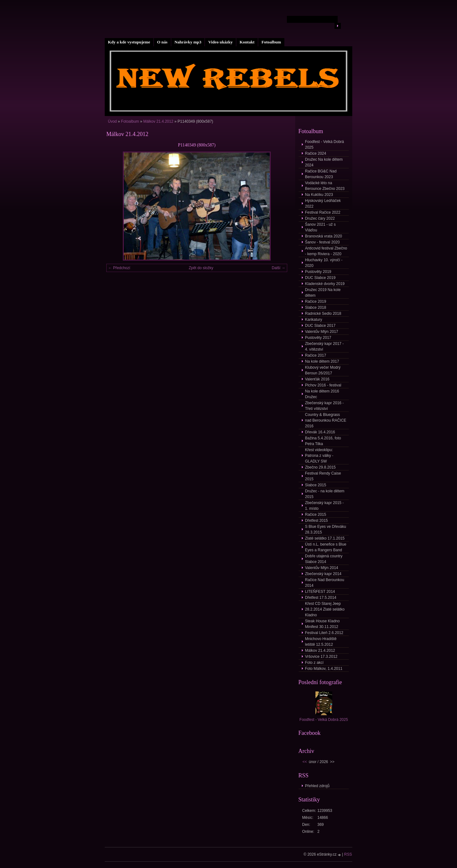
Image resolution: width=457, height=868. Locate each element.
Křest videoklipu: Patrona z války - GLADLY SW (319, 456)
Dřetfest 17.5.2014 (321, 598)
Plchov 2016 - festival (323, 385)
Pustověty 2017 (318, 338)
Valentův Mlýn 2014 (322, 568)
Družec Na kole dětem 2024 (324, 162)
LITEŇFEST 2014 (320, 592)
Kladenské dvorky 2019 (325, 284)
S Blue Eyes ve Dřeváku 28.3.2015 (325, 529)
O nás (162, 42)
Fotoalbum (271, 42)
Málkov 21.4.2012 (158, 121)
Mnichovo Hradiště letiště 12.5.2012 (321, 642)
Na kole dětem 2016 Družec (322, 394)
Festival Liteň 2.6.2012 (324, 633)
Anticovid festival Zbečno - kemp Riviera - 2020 (326, 251)
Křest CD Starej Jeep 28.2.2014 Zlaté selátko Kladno (325, 609)
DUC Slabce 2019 (320, 278)
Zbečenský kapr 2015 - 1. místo (324, 506)
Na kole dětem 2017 (322, 361)
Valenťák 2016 (317, 379)
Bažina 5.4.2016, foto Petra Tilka (323, 441)
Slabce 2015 (316, 485)
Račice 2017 (316, 355)
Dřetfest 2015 (316, 521)
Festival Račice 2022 (323, 212)
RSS (348, 854)
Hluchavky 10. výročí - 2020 (324, 263)
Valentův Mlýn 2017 (322, 332)
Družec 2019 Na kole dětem (323, 293)
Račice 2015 (316, 515)
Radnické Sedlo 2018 (323, 314)
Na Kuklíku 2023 (319, 195)
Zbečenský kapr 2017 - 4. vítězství (324, 347)
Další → (278, 268)
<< (305, 762)
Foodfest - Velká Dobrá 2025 (325, 145)
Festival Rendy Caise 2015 (323, 476)
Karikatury (314, 320)
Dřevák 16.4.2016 (320, 432)
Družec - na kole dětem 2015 (325, 494)
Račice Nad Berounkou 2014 (325, 583)
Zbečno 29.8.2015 (320, 467)
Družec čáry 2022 (320, 218)
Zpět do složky (201, 268)
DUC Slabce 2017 (320, 326)
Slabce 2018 (316, 308)
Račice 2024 (316, 153)
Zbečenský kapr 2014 (323, 574)
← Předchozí (119, 268)
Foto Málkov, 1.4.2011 (324, 669)
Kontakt (247, 42)
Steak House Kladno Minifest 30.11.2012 (322, 624)
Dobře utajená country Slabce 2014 (324, 559)
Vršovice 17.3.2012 (321, 657)
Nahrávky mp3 (188, 42)
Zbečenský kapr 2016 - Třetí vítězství (324, 406)
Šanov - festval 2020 (322, 242)
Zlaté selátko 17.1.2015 (325, 538)
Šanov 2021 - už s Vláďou (320, 227)
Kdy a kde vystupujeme (129, 42)
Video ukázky (220, 42)
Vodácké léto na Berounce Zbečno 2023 (325, 186)
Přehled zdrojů (317, 786)
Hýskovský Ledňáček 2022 (323, 204)
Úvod (112, 121)
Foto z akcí (314, 663)
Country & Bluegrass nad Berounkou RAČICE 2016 (326, 420)
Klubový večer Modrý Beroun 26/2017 (323, 370)
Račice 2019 (316, 301)
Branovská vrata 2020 (324, 236)
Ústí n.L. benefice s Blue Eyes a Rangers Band (326, 547)
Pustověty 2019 (318, 272)
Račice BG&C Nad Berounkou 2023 (321, 174)
